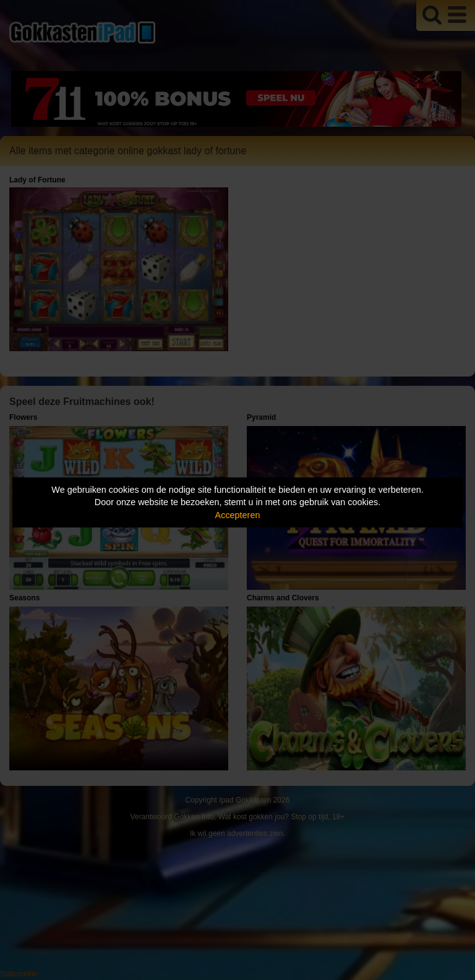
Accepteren (238, 515)
